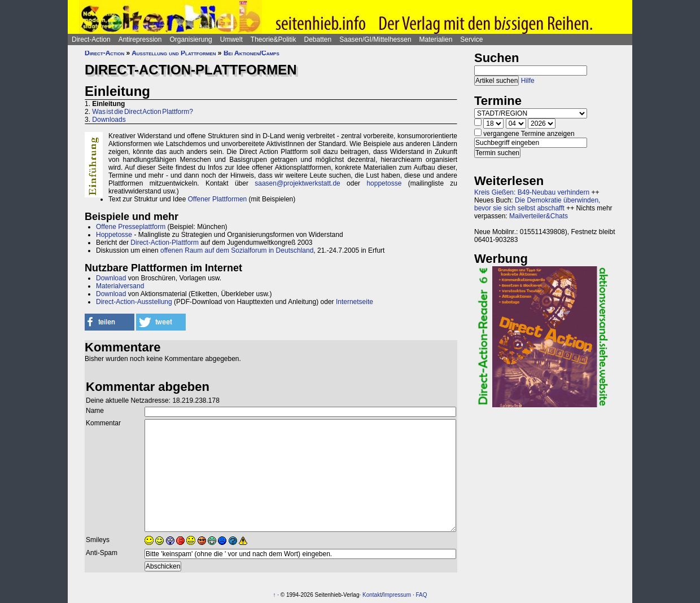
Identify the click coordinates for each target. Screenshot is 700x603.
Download (111, 278)
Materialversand (120, 286)
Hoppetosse (114, 235)
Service (471, 39)
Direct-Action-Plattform (165, 243)
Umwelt (231, 39)
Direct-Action (91, 39)
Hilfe (528, 81)
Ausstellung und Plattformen (174, 53)
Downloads (109, 120)
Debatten (318, 39)
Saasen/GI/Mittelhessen (375, 39)
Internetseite (355, 302)
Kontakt (372, 595)
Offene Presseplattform (131, 227)
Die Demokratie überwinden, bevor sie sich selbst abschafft (537, 204)
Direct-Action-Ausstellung (134, 302)
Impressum (397, 595)
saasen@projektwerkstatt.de (297, 183)
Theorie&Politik (274, 39)
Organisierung (191, 39)
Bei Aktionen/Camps (251, 53)
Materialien (436, 39)
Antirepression (140, 39)
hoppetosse (384, 183)
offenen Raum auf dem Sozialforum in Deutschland (237, 250)
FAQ (422, 595)
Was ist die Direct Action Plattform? (143, 112)
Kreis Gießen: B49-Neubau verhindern (532, 192)
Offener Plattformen (218, 199)
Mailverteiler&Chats (539, 216)
